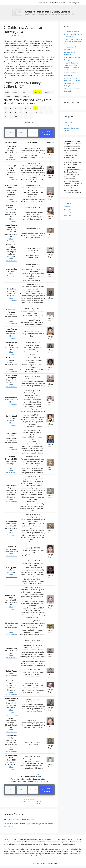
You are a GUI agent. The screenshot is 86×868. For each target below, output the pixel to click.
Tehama (26, 96)
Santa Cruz (48, 92)
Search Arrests (46, 133)
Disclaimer (68, 207)
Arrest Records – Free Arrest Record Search (52, 3)
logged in (16, 819)
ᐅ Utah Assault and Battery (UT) (30, 803)
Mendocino (27, 92)
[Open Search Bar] (83, 3)
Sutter (17, 96)
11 (38, 775)
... (35, 775)
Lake (7, 92)
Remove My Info (74, 3)
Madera (16, 92)
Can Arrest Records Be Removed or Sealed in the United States (73, 34)
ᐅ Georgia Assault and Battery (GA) (30, 801)
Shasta (8, 96)
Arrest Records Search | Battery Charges (47, 12)
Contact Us (68, 204)
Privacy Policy (69, 210)
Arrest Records (30, 799)
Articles (66, 125)
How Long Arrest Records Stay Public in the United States (73, 42)
